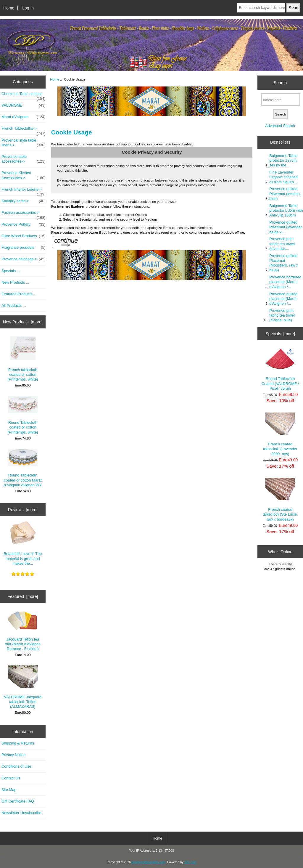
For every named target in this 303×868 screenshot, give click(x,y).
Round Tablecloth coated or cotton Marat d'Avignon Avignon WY (23, 468)
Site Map (9, 790)
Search (280, 82)
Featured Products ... (19, 294)
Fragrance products (24, 248)
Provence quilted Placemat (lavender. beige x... (286, 227)
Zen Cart (190, 862)
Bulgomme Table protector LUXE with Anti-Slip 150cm (286, 210)
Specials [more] (280, 334)
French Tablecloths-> (24, 130)
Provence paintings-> (24, 259)
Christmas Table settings (24, 95)
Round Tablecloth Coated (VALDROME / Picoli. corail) (280, 369)
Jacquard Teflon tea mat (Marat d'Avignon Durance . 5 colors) (23, 631)
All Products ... (14, 305)
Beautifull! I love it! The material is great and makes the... (23, 543)
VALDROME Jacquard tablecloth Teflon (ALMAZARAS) (23, 687)
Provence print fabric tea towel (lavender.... (282, 244)
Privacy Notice (13, 755)
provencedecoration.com (149, 862)
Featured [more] (23, 596)
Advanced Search (280, 126)
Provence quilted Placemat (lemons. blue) (285, 194)
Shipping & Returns (18, 743)
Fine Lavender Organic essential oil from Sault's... (284, 177)
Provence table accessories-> (24, 159)
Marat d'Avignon (24, 117)
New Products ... (15, 282)
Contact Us (11, 778)
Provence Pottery (24, 224)
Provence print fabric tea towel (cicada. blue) (282, 315)
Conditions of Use (16, 766)
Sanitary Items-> (24, 201)
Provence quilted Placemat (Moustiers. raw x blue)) (284, 263)
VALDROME (24, 105)
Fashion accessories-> (24, 214)
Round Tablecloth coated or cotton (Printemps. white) (23, 415)
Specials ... (11, 271)
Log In (28, 8)
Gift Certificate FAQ (18, 801)
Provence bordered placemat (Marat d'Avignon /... (285, 282)
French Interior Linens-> (24, 191)
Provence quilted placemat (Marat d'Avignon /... (283, 299)
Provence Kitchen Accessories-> (24, 175)
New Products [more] (23, 322)
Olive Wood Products (24, 236)
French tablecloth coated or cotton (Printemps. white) (23, 359)
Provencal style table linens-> (24, 143)
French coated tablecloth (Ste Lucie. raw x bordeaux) (280, 500)
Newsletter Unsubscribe (21, 813)
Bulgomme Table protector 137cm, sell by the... (283, 160)
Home (9, 8)
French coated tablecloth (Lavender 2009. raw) (280, 434)
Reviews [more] (23, 510)
